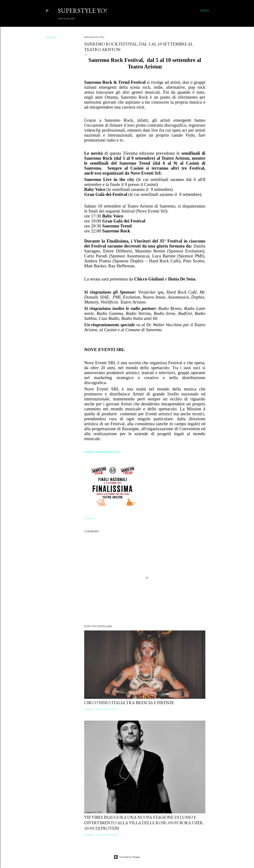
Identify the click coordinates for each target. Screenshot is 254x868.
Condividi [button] (51, 37)
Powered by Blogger (127, 857)
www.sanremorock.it (102, 452)
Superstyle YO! (82, 11)
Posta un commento (107, 709)
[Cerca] (204, 11)
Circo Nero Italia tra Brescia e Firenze (129, 703)
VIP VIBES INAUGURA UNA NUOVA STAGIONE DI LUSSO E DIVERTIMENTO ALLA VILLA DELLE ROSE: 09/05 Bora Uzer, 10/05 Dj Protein (144, 823)
